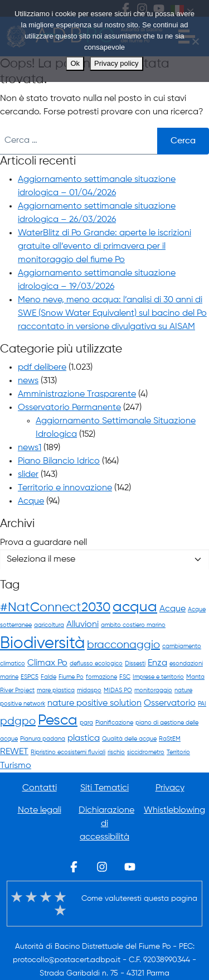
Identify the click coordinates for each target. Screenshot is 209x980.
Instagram (102, 867)
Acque (31, 501)
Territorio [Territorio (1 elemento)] (178, 752)
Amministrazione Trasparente (77, 394)
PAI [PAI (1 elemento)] (202, 704)
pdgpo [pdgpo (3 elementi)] (18, 721)
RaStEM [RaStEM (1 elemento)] (170, 739)
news (28, 381)
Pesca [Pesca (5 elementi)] (58, 721)
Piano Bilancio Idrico (59, 461)
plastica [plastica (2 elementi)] (84, 738)
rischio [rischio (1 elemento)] (116, 752)
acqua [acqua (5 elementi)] (135, 607)
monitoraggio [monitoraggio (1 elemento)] (153, 691)
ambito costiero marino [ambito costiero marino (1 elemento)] (133, 625)
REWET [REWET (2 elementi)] (14, 752)
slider (28, 475)
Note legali (40, 810)
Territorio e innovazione (65, 488)
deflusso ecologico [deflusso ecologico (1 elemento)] (96, 664)
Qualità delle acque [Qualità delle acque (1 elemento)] (129, 739)
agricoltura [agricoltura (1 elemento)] (49, 625)
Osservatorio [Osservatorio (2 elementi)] (170, 703)
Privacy (170, 788)
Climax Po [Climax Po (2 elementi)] (47, 663)
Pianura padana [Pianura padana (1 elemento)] (43, 739)
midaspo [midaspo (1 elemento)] (89, 691)
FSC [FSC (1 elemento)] (125, 677)
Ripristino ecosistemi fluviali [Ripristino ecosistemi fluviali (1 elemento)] (68, 752)
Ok (75, 63)
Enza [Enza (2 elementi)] (157, 663)
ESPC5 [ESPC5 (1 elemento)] (30, 677)
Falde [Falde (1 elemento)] (48, 677)
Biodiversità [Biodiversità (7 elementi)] (42, 644)
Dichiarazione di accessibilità (106, 824)
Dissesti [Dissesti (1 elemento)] (135, 664)
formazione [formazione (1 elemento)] (101, 677)
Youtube (130, 867)
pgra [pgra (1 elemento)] (86, 723)
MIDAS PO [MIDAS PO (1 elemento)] (118, 691)
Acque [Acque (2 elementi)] (172, 609)
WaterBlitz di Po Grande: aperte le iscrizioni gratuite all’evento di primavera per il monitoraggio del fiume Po (104, 247)
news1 (30, 448)
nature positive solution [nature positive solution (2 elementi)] (94, 703)
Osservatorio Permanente (69, 408)
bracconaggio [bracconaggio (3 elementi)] (123, 645)
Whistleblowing (174, 810)
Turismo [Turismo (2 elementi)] (16, 766)
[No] (195, 41)
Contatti (40, 788)
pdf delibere (42, 368)
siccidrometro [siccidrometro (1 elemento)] (146, 752)
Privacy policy (116, 63)
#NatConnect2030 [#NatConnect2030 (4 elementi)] (55, 608)
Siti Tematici (104, 788)
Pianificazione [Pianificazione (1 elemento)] (114, 723)
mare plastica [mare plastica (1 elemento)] (56, 691)
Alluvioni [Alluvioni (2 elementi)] (82, 624)
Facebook (74, 867)
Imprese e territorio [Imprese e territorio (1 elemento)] (158, 677)
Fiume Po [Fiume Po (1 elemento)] (71, 677)
